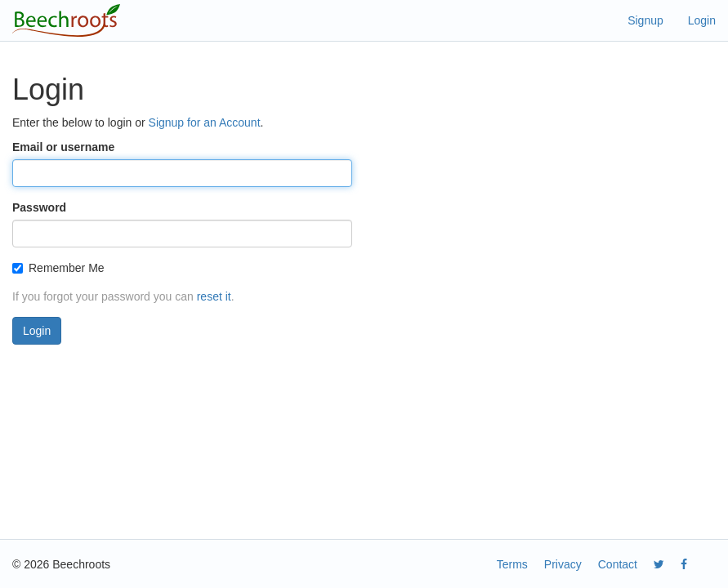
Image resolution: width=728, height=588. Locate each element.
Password (39, 207)
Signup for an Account (205, 122)
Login (702, 20)
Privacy (563, 564)
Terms (512, 564)
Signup (645, 20)
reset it (214, 296)
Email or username (63, 147)
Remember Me (58, 268)
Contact (618, 564)
